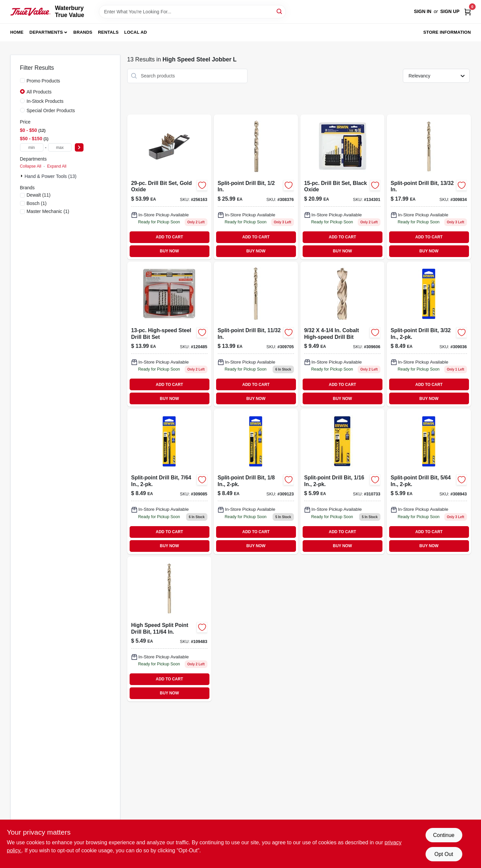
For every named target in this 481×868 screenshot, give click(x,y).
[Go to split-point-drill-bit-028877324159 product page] (342, 481)
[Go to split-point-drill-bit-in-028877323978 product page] (256, 334)
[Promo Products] (22, 80)
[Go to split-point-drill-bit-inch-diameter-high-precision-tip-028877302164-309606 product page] (342, 334)
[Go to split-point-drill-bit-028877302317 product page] (169, 481)
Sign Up (450, 11)
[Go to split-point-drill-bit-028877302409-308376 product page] (256, 187)
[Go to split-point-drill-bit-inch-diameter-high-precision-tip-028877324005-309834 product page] (429, 187)
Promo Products (43, 81)
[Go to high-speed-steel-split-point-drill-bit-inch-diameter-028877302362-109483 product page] (169, 629)
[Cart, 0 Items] (468, 12)
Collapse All (31, 166)
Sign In (423, 11)
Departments (46, 32)
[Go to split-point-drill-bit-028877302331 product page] (256, 481)
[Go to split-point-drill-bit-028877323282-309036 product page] (429, 334)
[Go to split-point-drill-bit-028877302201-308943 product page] (429, 481)
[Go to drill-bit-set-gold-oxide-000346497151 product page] (169, 187)
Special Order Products (51, 111)
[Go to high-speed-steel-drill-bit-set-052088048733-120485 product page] (169, 334)
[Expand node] (22, 176)
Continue (444, 835)
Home (17, 32)
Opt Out (444, 854)
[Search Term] (192, 12)
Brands (83, 32)
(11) (39, 195)
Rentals (108, 32)
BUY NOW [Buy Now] (170, 251)
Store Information (447, 32)
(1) (37, 203)
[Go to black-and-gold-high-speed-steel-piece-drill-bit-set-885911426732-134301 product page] (342, 187)
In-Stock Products (45, 101)
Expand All (57, 166)
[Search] (280, 11)
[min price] (32, 147)
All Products (39, 92)
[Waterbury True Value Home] (30, 12)
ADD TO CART (169, 237)
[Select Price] (79, 147)
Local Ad (136, 32)
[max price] (60, 147)
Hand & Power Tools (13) (51, 176)
